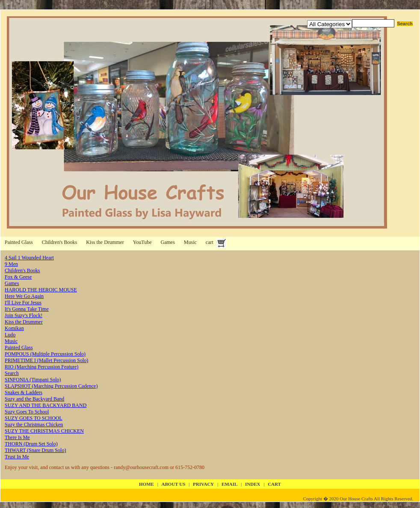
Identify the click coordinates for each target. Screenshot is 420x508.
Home (146, 484)
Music (190, 242)
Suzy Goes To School (27, 412)
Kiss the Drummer (105, 242)
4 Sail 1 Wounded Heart (29, 258)
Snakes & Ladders (24, 392)
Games (168, 242)
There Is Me (17, 437)
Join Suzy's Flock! (24, 315)
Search (12, 373)
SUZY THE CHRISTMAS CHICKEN (44, 431)
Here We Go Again (24, 296)
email (229, 484)
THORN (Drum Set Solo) (31, 444)
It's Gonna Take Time (27, 309)
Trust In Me (17, 457)
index (253, 484)
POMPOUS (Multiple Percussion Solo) (45, 354)
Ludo (10, 335)
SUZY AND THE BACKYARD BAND (46, 405)
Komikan (14, 328)
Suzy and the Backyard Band (34, 399)
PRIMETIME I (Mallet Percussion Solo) (46, 360)
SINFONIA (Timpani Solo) (33, 380)
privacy (203, 484)
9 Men (11, 264)
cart (210, 242)
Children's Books (60, 242)
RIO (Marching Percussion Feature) (41, 367)
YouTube (142, 242)
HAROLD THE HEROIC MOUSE (41, 290)
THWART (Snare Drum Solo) (35, 450)
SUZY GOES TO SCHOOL (34, 418)
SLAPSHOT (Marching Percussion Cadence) (51, 386)
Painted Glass (19, 242)
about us (174, 484)
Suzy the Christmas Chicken (34, 425)
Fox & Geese (18, 277)
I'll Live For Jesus (23, 303)
